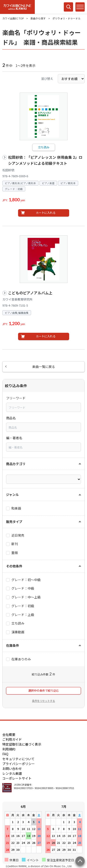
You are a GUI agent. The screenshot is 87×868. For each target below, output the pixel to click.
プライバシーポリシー (19, 764)
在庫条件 (13, 645)
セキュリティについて (18, 759)
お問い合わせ (12, 768)
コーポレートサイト (17, 778)
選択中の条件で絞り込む (44, 691)
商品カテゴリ (16, 464)
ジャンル (12, 495)
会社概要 (9, 734)
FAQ (5, 754)
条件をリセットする (43, 701)
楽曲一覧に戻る (44, 367)
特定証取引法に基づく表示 (22, 744)
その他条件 (14, 566)
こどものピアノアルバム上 (30, 293)
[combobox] (43, 407)
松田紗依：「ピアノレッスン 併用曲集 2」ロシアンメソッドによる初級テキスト (45, 160)
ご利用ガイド (12, 739)
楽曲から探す (38, 18)
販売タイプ (14, 522)
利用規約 (9, 749)
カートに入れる (46, 213)
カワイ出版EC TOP (13, 18)
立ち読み (44, 147)
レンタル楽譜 (12, 773)
